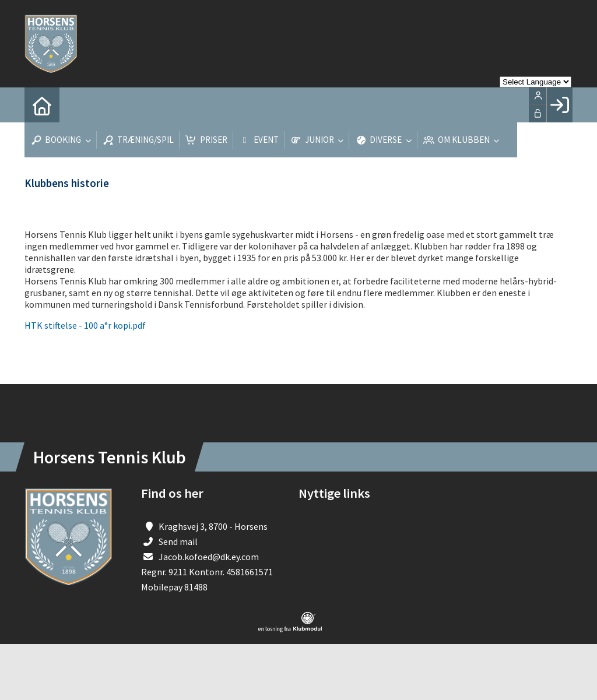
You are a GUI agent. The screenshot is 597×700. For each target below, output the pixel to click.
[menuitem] (42, 105)
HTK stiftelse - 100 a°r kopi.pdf (85, 325)
